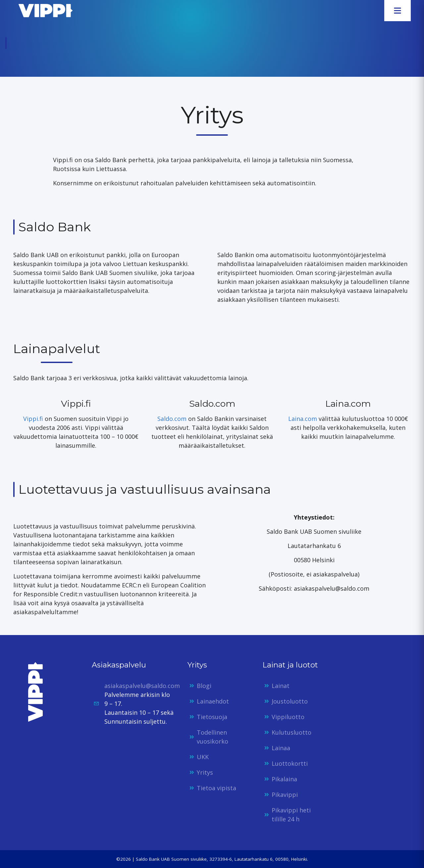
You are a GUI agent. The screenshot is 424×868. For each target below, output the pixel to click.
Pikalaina (284, 779)
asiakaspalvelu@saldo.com (142, 686)
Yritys (205, 772)
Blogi (204, 686)
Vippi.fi (33, 419)
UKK (203, 757)
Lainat (281, 686)
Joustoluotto (290, 701)
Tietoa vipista (216, 788)
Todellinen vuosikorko (212, 737)
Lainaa (281, 748)
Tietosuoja (212, 717)
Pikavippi (285, 795)
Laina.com (303, 419)
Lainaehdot (213, 701)
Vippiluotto (288, 717)
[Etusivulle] (43, 11)
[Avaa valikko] (397, 11)
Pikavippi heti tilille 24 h (291, 815)
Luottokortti (290, 763)
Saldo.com (172, 419)
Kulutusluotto (291, 732)
